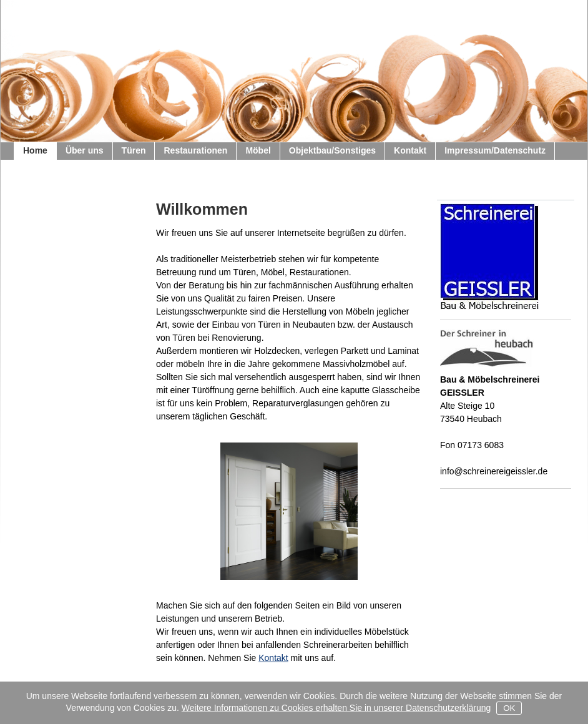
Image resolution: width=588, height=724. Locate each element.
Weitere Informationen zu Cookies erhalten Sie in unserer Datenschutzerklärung (336, 708)
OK (509, 708)
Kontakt (273, 658)
